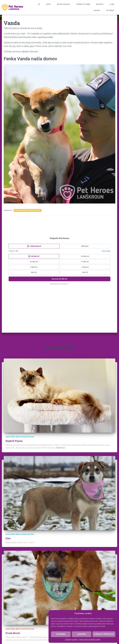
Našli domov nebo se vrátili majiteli (28, 210)
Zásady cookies (71, 639)
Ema (8, 501)
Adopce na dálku (63, 4)
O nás (112, 4)
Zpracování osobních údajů (89, 639)
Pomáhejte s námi (83, 4)
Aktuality (100, 4)
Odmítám (81, 634)
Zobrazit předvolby (104, 634)
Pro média (110, 10)
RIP (35, 626)
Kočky (48, 4)
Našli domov (46, 626)
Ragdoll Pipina (14, 404)
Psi (39, 4)
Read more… (61, 411)
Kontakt (97, 10)
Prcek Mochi (13, 596)
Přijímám (61, 634)
